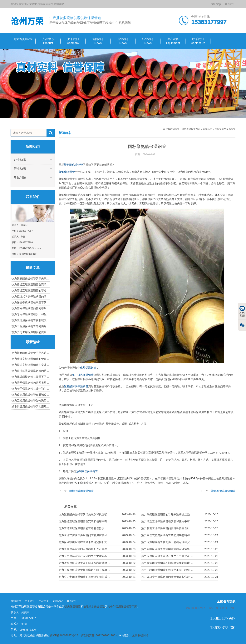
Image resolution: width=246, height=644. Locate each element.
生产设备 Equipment (173, 41)
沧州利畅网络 (140, 635)
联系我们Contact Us (198, 41)
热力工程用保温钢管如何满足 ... (31, 326)
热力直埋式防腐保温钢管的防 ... (31, 296)
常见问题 (20, 177)
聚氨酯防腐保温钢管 (76, 386)
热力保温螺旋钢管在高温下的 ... (31, 302)
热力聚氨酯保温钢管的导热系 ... (31, 278)
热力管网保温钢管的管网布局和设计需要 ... (97, 549)
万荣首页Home (23, 39)
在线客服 (242, 311)
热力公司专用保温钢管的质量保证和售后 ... (97, 577)
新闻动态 (207, 129)
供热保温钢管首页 (191, 129)
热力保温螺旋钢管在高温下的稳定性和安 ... (97, 542)
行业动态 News (148, 41)
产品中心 (44, 601)
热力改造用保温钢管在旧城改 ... (31, 320)
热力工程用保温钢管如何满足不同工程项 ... (97, 570)
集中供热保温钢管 (83, 375)
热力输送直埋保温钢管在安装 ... (31, 284)
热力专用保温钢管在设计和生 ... (31, 314)
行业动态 (20, 169)
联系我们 (230, 4)
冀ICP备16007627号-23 (64, 635)
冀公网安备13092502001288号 (99, 635)
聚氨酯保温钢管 (73, 165)
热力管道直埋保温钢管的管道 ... (31, 290)
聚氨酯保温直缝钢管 (223, 491)
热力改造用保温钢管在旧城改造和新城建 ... (97, 563)
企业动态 (20, 160)
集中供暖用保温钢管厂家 (122, 606)
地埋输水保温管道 (94, 606)
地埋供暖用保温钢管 (81, 491)
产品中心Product (48, 41)
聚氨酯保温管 (67, 172)
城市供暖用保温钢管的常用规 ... (31, 407)
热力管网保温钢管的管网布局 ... (31, 308)
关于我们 (30, 601)
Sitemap (216, 4)
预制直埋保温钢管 (87, 471)
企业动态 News (123, 41)
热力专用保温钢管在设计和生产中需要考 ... (97, 556)
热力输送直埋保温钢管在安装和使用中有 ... (97, 521)
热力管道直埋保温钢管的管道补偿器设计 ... (97, 528)
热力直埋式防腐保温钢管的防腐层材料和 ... (97, 535)
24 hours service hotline (211, 608)
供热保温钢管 (88, 368)
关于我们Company (73, 41)
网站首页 (16, 601)
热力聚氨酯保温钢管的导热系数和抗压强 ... (97, 514)
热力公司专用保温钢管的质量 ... (31, 332)
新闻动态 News (98, 41)
